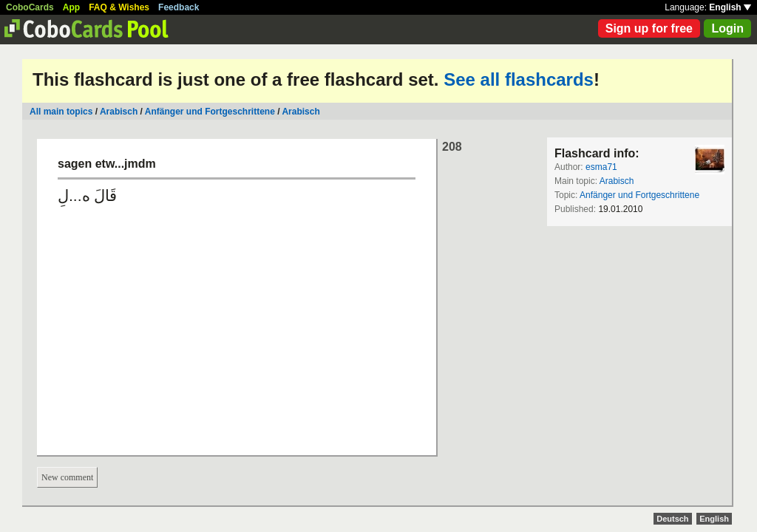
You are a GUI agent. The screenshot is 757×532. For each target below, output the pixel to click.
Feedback (179, 7)
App (71, 7)
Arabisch (119, 112)
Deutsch (672, 519)
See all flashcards (519, 79)
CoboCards (30, 7)
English (730, 7)
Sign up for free (649, 28)
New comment (67, 477)
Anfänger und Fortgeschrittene (210, 112)
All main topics (61, 112)
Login (727, 28)
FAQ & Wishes (119, 7)
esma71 (601, 167)
